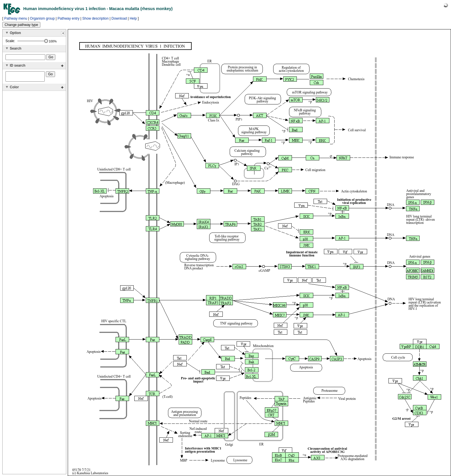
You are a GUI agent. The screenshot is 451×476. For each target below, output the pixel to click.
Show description (96, 18)
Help (133, 18)
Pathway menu (16, 18)
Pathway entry (69, 18)
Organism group (42, 18)
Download (119, 18)
